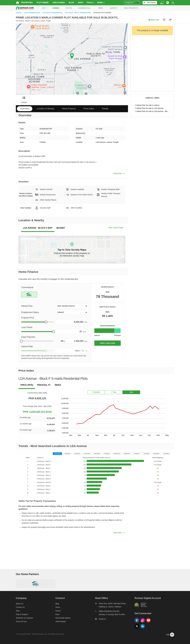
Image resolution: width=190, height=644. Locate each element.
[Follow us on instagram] (143, 623)
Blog (71, 3)
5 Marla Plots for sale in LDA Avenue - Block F (152, 111)
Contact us (20, 607)
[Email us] (115, 620)
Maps (81, 3)
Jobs (18, 611)
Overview (25, 109)
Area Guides (59, 3)
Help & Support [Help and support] (22, 614)
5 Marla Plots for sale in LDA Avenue (149, 108)
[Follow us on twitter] (137, 629)
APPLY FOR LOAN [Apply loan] (108, 343)
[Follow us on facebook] (137, 623)
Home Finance (69, 109)
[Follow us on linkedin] (143, 629)
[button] (72, 306)
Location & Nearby (46, 109)
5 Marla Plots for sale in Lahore (147, 105)
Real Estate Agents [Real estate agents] (63, 618)
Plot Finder (43, 3)
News (58, 607)
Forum (58, 611)
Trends (105, 109)
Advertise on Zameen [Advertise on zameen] (24, 618)
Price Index (89, 109)
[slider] (46, 322)
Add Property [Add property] (61, 621)
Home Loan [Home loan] (154, 20)
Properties (27, 3)
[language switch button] (162, 3)
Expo (57, 614)
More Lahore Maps (116, 228)
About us (19, 604)
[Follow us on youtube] (149, 623)
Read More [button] (119, 173)
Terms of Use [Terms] (21, 621)
